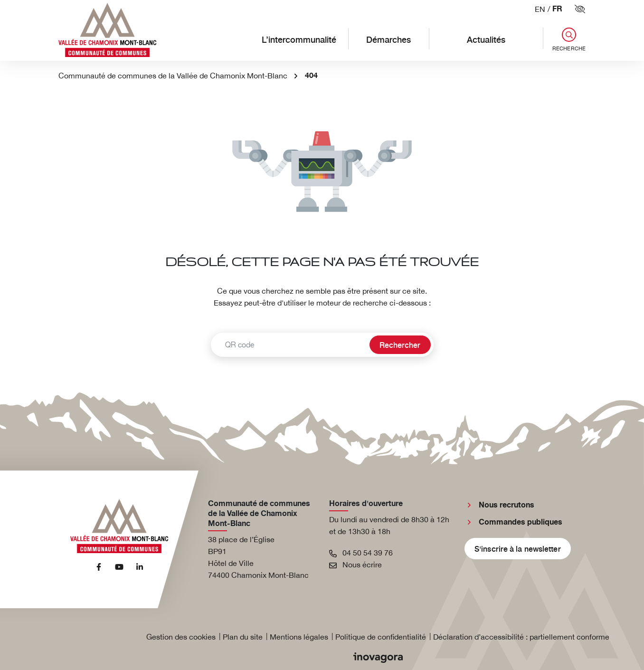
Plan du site (243, 637)
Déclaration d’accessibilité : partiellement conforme (521, 637)
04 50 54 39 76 (361, 553)
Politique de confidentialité (381, 637)
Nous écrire (355, 565)
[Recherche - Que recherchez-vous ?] (289, 345)
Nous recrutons (507, 505)
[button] (564, 39)
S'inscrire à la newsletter (518, 548)
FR (557, 9)
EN (540, 9)
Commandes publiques (521, 522)
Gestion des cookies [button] (181, 637)
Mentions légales (299, 637)
